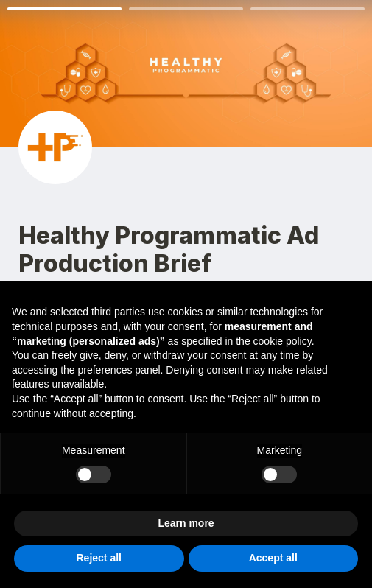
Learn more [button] (186, 523)
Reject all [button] (99, 558)
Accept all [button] (273, 558)
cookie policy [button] (282, 341)
